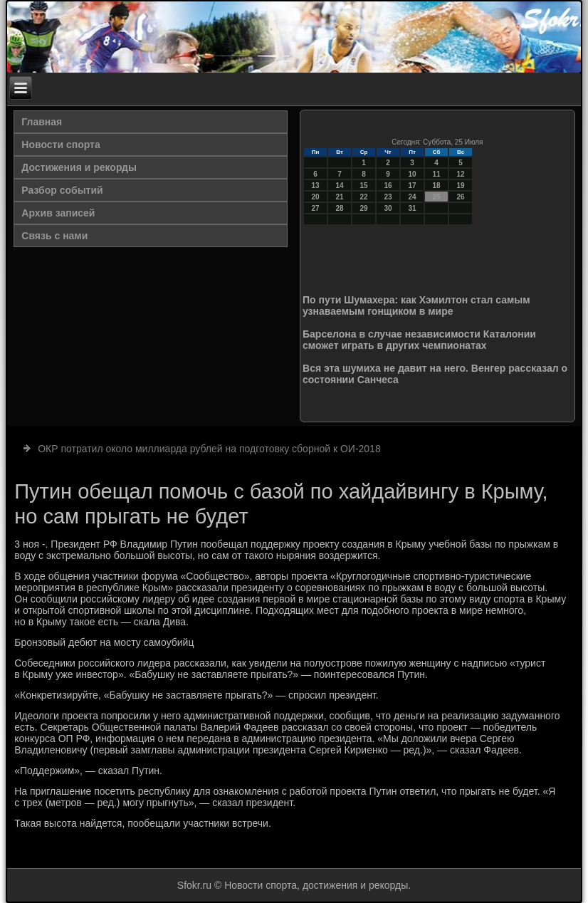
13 (315, 186)
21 (339, 197)
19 (460, 186)
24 (412, 197)
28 (339, 208)
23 (388, 197)
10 (412, 174)
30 (388, 208)
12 (460, 174)
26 (460, 197)
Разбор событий (62, 190)
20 (315, 197)
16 (388, 186)
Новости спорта (61, 145)
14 (339, 186)
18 (436, 186)
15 (363, 186)
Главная (42, 122)
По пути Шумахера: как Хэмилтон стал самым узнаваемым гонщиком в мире (416, 306)
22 (363, 197)
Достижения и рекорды (79, 167)
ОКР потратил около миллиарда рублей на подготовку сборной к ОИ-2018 (209, 449)
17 (412, 186)
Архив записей (58, 213)
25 (436, 197)
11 (436, 174)
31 (412, 208)
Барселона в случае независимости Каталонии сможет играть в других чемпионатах (419, 340)
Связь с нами (54, 236)
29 (363, 208)
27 (315, 208)
